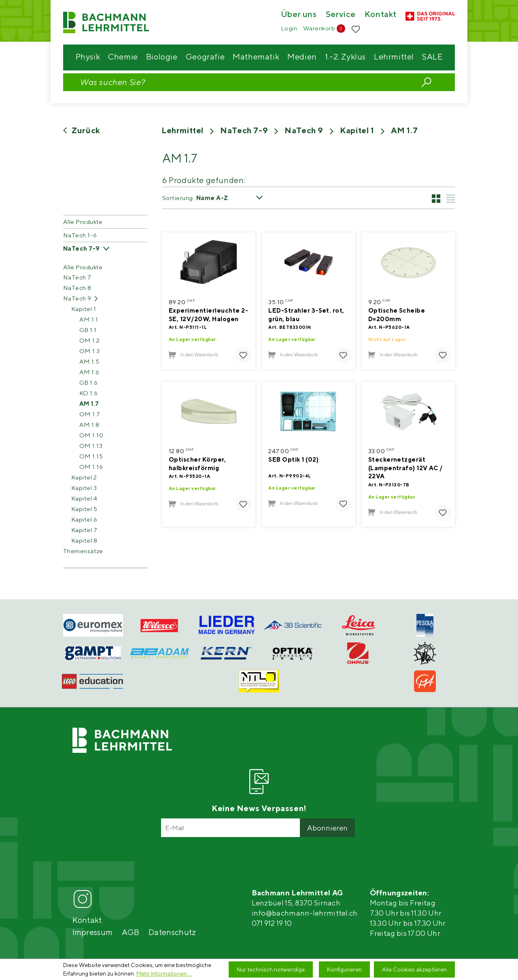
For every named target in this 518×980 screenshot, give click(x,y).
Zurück (82, 130)
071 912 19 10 (272, 923)
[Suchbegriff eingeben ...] (241, 82)
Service (341, 14)
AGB (131, 932)
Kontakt (381, 14)
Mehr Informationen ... (164, 974)
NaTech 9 (304, 130)
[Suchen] (426, 82)
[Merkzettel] (356, 30)
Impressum (93, 932)
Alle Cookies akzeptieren (414, 969)
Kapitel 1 (357, 130)
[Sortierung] (233, 198)
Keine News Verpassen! (259, 808)
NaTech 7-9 (244, 130)
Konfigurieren (344, 969)
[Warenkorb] (324, 29)
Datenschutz (172, 932)
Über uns (299, 14)
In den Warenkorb (194, 355)
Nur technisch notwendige (271, 969)
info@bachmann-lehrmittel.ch (305, 913)
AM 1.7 (404, 130)
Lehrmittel (183, 130)
